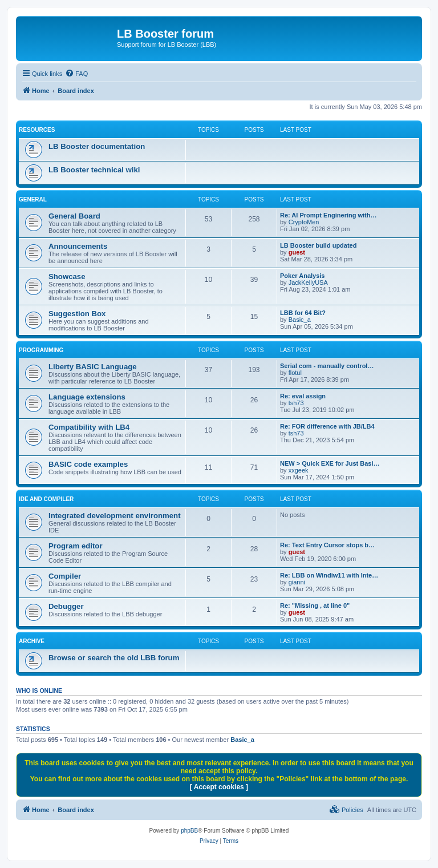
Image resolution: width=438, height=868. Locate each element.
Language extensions (87, 397)
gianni (297, 582)
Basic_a (300, 320)
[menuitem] (76, 74)
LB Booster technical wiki (94, 170)
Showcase (67, 276)
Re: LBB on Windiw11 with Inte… (329, 575)
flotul (295, 373)
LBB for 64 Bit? (303, 313)
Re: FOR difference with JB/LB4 (327, 426)
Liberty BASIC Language (93, 367)
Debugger (66, 606)
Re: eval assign (303, 396)
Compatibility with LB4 (89, 427)
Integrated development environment (115, 516)
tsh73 (296, 403)
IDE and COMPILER (46, 499)
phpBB (189, 831)
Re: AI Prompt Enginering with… (328, 215)
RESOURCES (37, 130)
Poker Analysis (302, 276)
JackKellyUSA (308, 282)
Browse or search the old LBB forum (114, 658)
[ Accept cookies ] (219, 787)
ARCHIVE (32, 641)
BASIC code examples (88, 464)
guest (297, 252)
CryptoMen (304, 222)
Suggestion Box (77, 314)
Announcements (78, 246)
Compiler (65, 576)
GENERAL (33, 199)
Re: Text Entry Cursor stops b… (327, 545)
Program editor (76, 546)
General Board (74, 216)
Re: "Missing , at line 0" (315, 605)
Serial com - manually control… (327, 366)
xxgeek (299, 470)
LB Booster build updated (318, 245)
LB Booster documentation (97, 146)
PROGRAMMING (41, 350)
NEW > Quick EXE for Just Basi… (330, 463)
